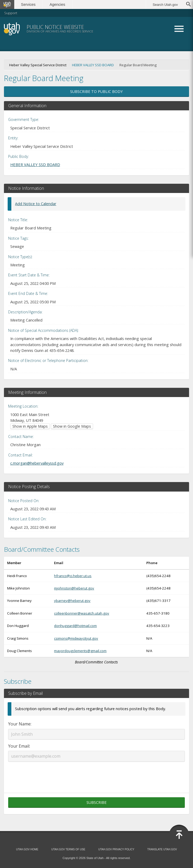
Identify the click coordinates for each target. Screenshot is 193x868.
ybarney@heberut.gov (72, 601)
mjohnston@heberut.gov (74, 588)
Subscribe (96, 802)
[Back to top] (179, 835)
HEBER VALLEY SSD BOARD (93, 65)
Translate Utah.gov (162, 849)
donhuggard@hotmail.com (75, 626)
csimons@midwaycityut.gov (76, 638)
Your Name (19, 724)
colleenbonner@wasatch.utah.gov (82, 613)
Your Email (19, 746)
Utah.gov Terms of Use (68, 849)
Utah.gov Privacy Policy (116, 849)
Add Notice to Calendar (36, 204)
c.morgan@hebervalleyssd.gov (37, 463)
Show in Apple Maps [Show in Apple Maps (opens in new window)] (30, 426)
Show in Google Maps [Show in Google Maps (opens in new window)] (72, 426)
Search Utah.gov (165, 5)
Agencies (57, 4)
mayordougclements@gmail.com (80, 651)
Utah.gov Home (27, 849)
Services (28, 4)
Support (11, 13)
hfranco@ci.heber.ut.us (73, 576)
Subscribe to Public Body (96, 91)
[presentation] (96, 774)
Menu (179, 29)
